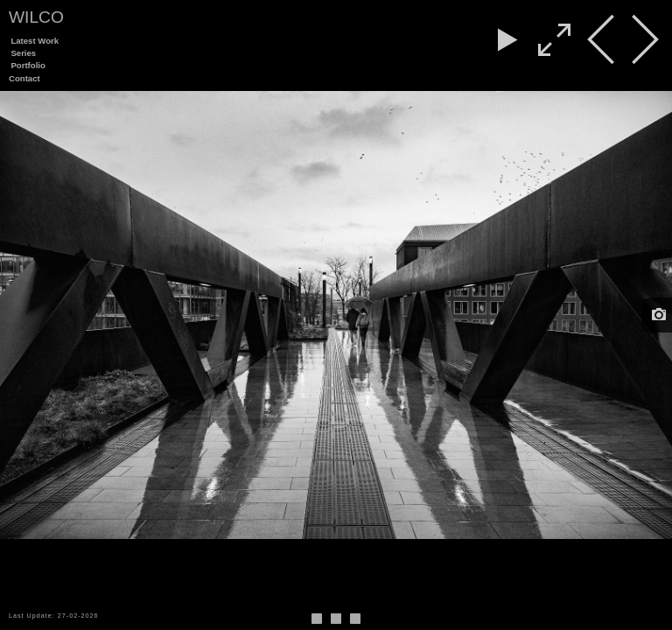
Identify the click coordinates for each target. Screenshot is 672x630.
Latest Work (35, 41)
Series (23, 53)
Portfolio (28, 65)
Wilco (36, 17)
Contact (24, 78)
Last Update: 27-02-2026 (54, 616)
